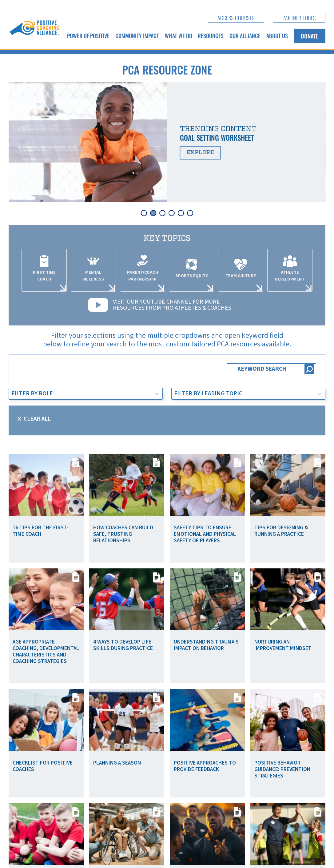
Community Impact (137, 36)
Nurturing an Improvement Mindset (283, 645)
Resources (211, 36)
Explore (200, 153)
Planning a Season (117, 763)
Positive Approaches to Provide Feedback (205, 766)
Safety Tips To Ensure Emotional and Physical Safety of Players (205, 534)
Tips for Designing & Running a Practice (281, 531)
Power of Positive (88, 36)
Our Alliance (245, 36)
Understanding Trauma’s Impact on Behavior (206, 645)
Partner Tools (299, 18)
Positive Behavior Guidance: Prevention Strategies (282, 769)
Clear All (37, 419)
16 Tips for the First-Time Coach (41, 531)
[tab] (144, 213)
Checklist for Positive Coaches (43, 766)
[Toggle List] (157, 394)
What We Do (179, 36)
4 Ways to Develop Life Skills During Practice (123, 645)
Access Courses (236, 18)
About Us (277, 36)
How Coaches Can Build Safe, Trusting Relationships (123, 534)
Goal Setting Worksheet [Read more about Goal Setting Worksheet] (217, 137)
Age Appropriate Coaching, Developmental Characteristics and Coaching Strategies (46, 652)
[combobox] (80, 394)
